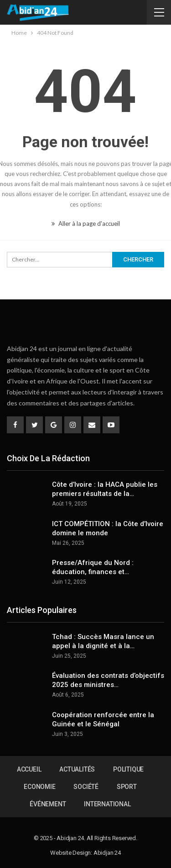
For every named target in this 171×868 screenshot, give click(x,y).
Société (86, 787)
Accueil (29, 769)
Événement (48, 804)
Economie (39, 787)
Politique (128, 769)
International (107, 804)
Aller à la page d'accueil (86, 224)
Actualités (77, 769)
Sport (127, 787)
